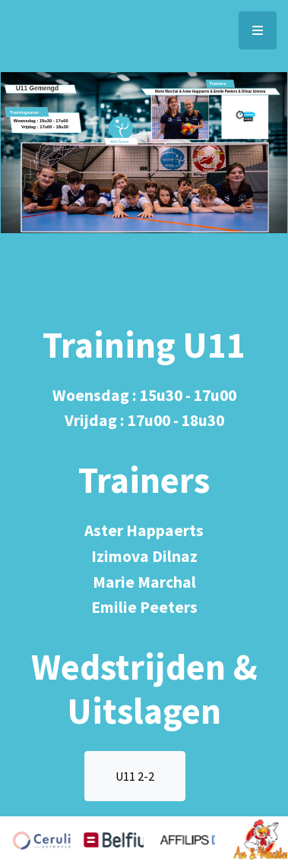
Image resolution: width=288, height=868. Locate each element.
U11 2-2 (135, 776)
